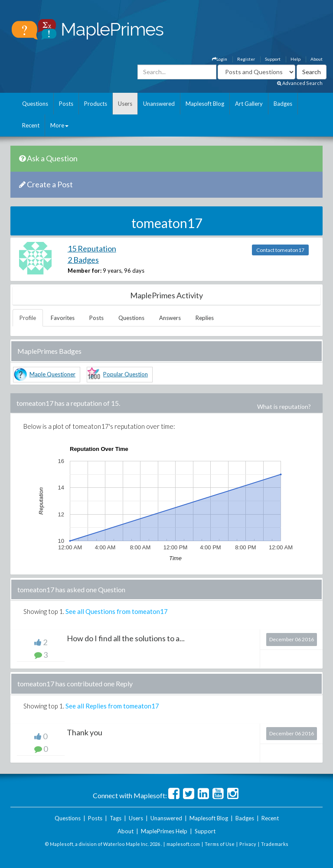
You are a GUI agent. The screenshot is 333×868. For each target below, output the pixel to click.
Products (96, 104)
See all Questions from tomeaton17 (117, 611)
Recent (31, 125)
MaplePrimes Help (164, 831)
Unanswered (159, 104)
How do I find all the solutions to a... (126, 638)
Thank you (85, 732)
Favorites (63, 318)
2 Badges (83, 260)
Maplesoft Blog (205, 104)
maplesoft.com (183, 844)
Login (220, 59)
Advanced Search (300, 83)
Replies (205, 318)
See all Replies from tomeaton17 (112, 706)
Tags (116, 818)
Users (125, 104)
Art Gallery (249, 104)
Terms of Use (220, 844)
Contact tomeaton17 (280, 250)
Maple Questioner (52, 374)
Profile (28, 318)
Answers (170, 318)
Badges (283, 104)
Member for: (85, 271)
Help (295, 59)
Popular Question (126, 374)
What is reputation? (284, 406)
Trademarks (275, 844)
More (59, 125)
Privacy (248, 844)
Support (273, 59)
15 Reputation (92, 248)
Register (246, 59)
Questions (35, 104)
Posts (66, 104)
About (317, 59)
